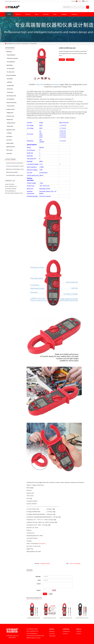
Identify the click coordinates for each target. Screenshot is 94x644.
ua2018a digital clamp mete (82, 618)
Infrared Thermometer (11, 103)
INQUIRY (62, 60)
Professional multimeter (12, 58)
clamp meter (40, 84)
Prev (30, 62)
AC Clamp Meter (33, 44)
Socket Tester (10, 126)
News (37, 14)
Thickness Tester (10, 116)
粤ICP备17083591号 (31, 638)
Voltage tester (10, 120)
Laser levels (9, 140)
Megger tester (10, 113)
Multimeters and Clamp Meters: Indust (15, 169)
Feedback (64, 14)
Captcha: (39, 590)
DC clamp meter (11, 72)
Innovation (65, 634)
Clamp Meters (25, 44)
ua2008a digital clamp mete (50, 618)
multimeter (56, 84)
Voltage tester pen (11, 123)
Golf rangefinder (11, 99)
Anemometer (10, 89)
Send (45, 594)
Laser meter (52, 634)
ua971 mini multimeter (75, 564)
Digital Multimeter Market (12, 172)
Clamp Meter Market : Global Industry (15, 175)
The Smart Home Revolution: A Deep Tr (15, 166)
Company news (66, 631)
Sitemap (38, 638)
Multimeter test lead (45, 564)
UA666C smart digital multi (66, 618)
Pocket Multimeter (11, 55)
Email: (39, 580)
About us (18, 14)
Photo (55, 14)
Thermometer (10, 92)
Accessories (9, 153)
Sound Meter (10, 79)
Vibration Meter (10, 143)
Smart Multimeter (11, 62)
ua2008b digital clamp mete (34, 618)
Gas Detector (9, 137)
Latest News (66, 629)
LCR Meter (9, 133)
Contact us (74, 14)
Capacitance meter (11, 130)
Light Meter (10, 82)
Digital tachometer (11, 147)
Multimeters (9, 52)
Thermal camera (11, 106)
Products (28, 14)
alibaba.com (70, 60)
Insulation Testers (10, 109)
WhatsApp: (38, 577)
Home (9, 14)
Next (55, 62)
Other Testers (9, 150)
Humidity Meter (10, 86)
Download (46, 14)
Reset (51, 594)
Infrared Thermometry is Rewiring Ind (15, 163)
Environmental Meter (11, 75)
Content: (39, 584)
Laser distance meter (11, 96)
